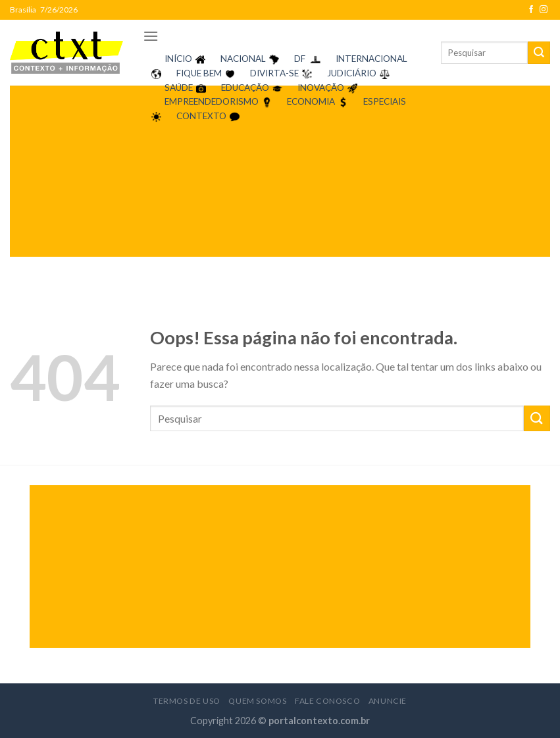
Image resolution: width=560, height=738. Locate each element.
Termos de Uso (187, 701)
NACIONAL (243, 59)
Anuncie (388, 701)
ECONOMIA (311, 101)
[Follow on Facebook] (531, 10)
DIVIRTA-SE (274, 73)
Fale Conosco (327, 701)
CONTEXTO (201, 116)
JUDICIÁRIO (352, 73)
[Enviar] (539, 53)
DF (300, 59)
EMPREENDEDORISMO (212, 101)
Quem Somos (257, 701)
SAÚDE (179, 88)
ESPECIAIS (385, 101)
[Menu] (151, 36)
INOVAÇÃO (321, 88)
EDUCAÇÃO (245, 88)
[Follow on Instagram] (544, 10)
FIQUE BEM (199, 73)
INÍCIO (178, 59)
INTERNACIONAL (371, 59)
